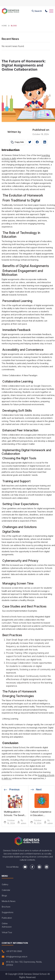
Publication (7, 918)
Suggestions (8, 912)
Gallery (5, 884)
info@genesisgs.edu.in (14, 957)
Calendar (6, 890)
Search (36, 11)
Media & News (9, 901)
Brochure (6, 907)
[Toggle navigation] (51, 11)
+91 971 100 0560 (12, 951)
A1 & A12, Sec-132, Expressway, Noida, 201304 (22, 963)
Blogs (4, 896)
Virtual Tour (7, 932)
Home (4, 26)
